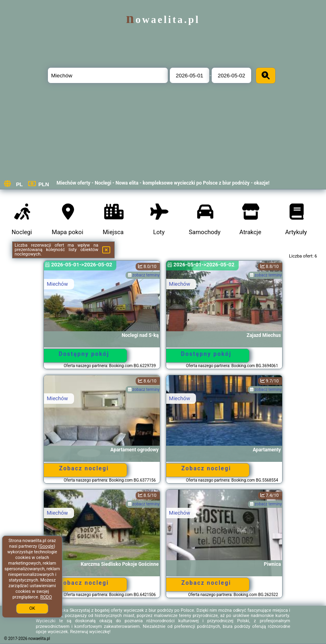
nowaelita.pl (163, 20)
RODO (46, 597)
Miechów (57, 284)
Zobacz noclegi (84, 468)
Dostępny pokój (84, 354)
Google (47, 546)
